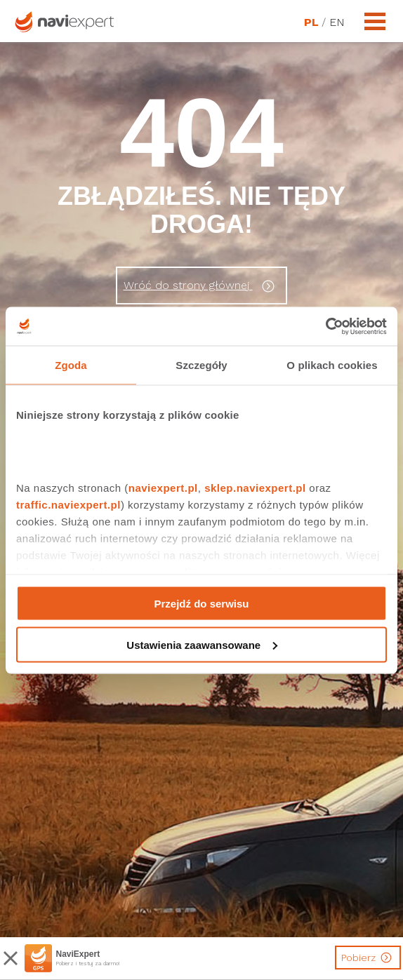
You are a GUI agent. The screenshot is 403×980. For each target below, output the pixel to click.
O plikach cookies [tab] (332, 365)
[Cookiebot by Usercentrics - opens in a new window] (325, 326)
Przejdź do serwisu (201, 604)
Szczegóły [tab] (201, 365)
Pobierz (368, 958)
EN (336, 22)
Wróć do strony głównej (201, 286)
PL (311, 22)
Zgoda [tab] (71, 365)
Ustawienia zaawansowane (202, 644)
